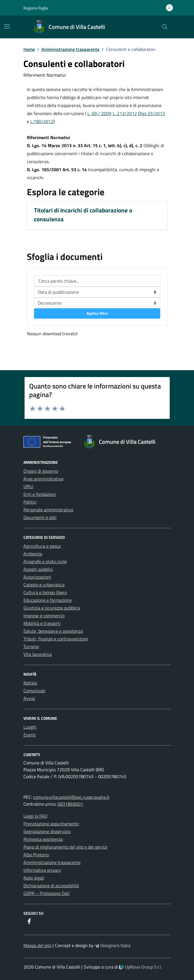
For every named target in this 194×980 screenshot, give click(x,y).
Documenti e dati (40, 517)
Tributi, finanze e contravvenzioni (56, 639)
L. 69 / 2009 (99, 113)
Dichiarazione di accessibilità (51, 886)
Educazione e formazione (48, 600)
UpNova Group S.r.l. (140, 967)
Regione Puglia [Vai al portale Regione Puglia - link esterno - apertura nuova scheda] (36, 8)
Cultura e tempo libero (45, 592)
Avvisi (29, 698)
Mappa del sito (37, 945)
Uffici (28, 486)
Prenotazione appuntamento (51, 824)
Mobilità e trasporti (42, 623)
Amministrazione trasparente (52, 862)
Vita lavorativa (38, 654)
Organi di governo (41, 471)
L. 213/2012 (125, 113)
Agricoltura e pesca (42, 546)
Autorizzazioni (37, 577)
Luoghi (30, 727)
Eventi (30, 735)
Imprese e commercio (44, 616)
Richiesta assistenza (43, 839)
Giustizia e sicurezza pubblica (52, 608)
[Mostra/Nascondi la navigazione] (7, 26)
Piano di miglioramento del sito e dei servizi (65, 847)
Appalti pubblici (38, 569)
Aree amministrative (43, 479)
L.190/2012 (42, 121)
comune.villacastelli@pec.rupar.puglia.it (71, 797)
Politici (30, 502)
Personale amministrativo (48, 510)
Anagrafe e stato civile (45, 561)
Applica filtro (97, 313)
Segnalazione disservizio (47, 831)
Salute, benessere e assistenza (53, 631)
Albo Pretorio (36, 855)
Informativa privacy (42, 870)
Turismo (31, 646)
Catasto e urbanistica (44, 585)
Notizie (30, 683)
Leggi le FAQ (35, 816)
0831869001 (70, 804)
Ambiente (33, 554)
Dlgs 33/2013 (151, 113)
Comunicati (34, 691)
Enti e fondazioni (40, 494)
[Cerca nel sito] (165, 27)
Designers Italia (112, 945)
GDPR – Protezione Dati (47, 893)
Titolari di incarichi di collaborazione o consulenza (83, 215)
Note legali (34, 878)
